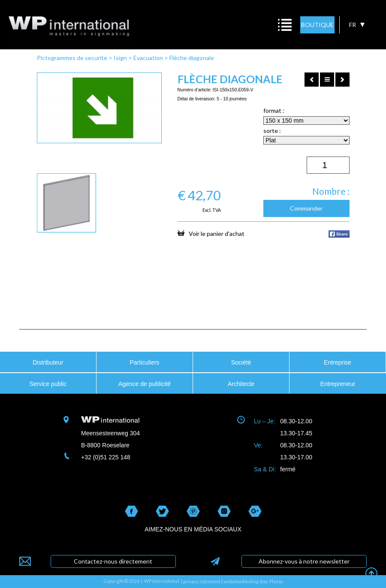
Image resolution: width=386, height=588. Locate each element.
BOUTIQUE (317, 25)
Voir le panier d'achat (211, 233)
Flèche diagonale (192, 58)
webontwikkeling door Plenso (253, 582)
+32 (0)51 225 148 (106, 457)
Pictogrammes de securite (72, 58)
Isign (120, 58)
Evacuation (148, 58)
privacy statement (202, 582)
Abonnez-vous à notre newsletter (304, 561)
